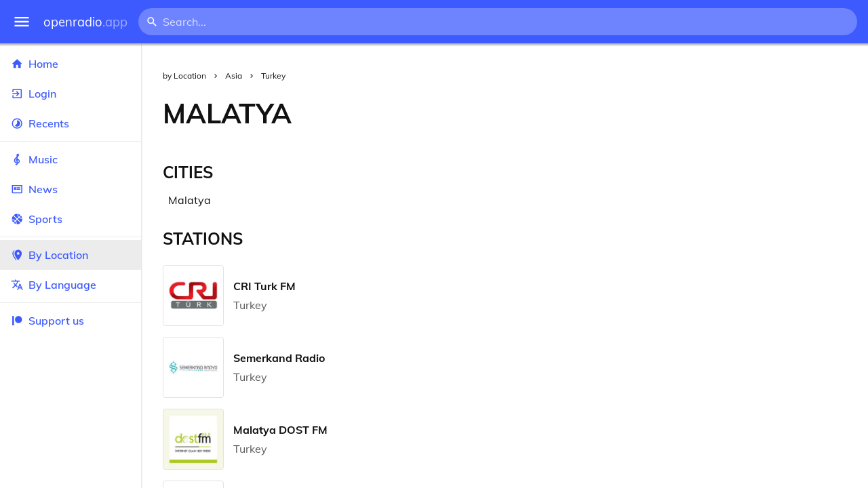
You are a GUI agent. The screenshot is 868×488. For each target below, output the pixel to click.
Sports (71, 219)
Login (71, 94)
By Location (71, 255)
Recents (71, 123)
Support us (47, 321)
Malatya (190, 200)
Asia (234, 76)
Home (71, 64)
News (71, 189)
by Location (184, 76)
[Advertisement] (591, 113)
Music (71, 159)
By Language (71, 285)
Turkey (273, 76)
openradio (85, 22)
